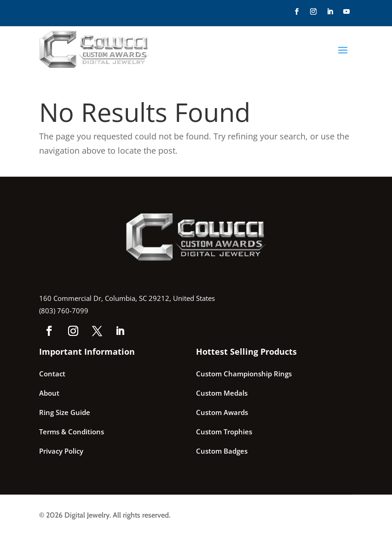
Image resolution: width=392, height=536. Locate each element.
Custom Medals (222, 393)
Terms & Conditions (72, 432)
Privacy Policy (61, 451)
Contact (52, 374)
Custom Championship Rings (244, 374)
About (49, 393)
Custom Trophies (224, 432)
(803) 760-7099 (64, 311)
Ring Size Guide (65, 412)
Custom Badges (222, 451)
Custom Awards (222, 412)
